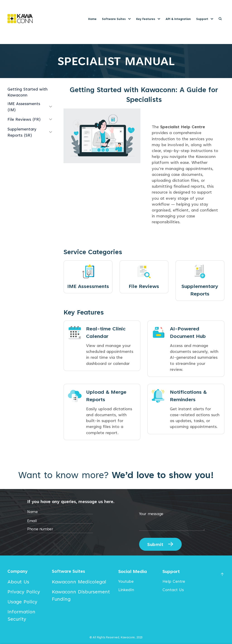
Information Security (21, 616)
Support (205, 19)
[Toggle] (50, 107)
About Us (18, 583)
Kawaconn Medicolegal (79, 583)
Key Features (148, 19)
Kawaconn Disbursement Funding (81, 596)
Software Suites (116, 19)
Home (92, 19)
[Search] (220, 19)
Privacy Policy (24, 592)
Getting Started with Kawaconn (28, 92)
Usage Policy (22, 602)
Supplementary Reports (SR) (22, 132)
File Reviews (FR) (24, 119)
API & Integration (178, 19)
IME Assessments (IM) (24, 107)
